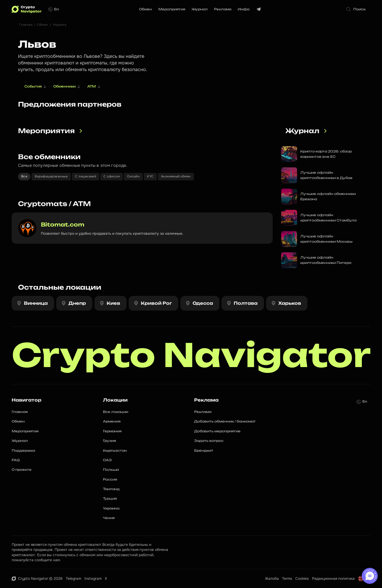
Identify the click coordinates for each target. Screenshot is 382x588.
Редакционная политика (333, 578)
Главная (26, 25)
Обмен (42, 25)
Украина (60, 25)
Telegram (73, 578)
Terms (287, 578)
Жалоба (272, 578)
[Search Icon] (357, 9)
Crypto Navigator (191, 355)
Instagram (93, 578)
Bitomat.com (63, 225)
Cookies (302, 578)
